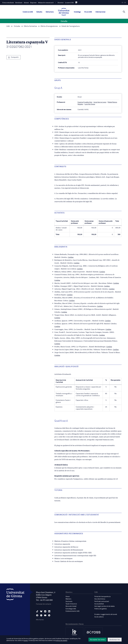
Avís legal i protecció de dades (105, 606)
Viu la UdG (88, 12)
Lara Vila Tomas (90, 104)
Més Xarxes (40, 620)
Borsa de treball (71, 606)
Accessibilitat (99, 604)
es (122, 3)
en (125, 3)
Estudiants (19, 3)
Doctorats (69, 601)
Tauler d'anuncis (71, 604)
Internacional (100, 12)
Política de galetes (101, 608)
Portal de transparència (102, 596)
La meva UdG (69, 3)
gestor (26, 641)
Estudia (39, 12)
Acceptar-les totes (97, 640)
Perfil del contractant (102, 601)
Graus (68, 596)
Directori (61, 3)
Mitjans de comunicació (46, 3)
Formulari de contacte (44, 604)
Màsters (68, 599)
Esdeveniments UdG (72, 611)
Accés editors (99, 616)
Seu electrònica (100, 599)
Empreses (33, 3)
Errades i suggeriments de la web (106, 614)
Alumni (26, 3)
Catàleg (71, 257)
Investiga (77, 12)
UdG (8, 26)
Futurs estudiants (8, 3)
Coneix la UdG (28, 12)
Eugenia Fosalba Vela (85, 102)
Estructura (50, 12)
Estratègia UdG (71, 608)
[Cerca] (124, 12)
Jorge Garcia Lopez (100, 102)
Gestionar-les (115, 640)
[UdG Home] (64, 12)
